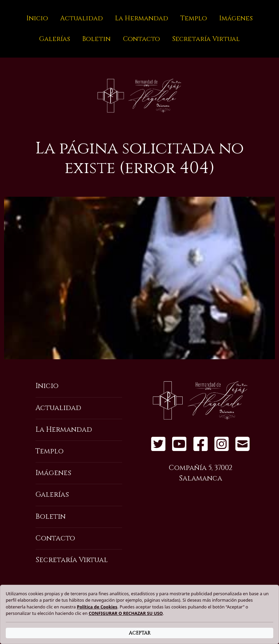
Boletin (96, 39)
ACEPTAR (140, 633)
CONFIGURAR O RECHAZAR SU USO (126, 613)
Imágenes (236, 18)
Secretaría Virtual (206, 39)
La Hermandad (142, 18)
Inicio (37, 18)
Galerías (55, 39)
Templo (194, 18)
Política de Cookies (97, 607)
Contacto (142, 39)
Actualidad (82, 18)
